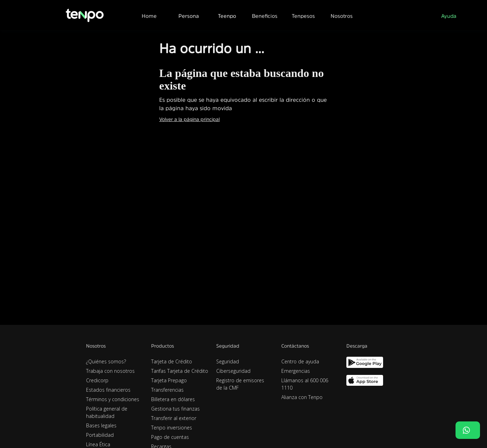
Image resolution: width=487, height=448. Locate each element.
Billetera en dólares (173, 399)
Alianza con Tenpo (302, 397)
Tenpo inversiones (172, 428)
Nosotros (342, 16)
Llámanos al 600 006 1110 (305, 384)
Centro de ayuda (300, 361)
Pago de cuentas (170, 437)
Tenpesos (303, 16)
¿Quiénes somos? (106, 361)
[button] (188, 15)
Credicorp (97, 380)
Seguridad (228, 361)
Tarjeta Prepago (169, 380)
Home (149, 16)
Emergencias (296, 371)
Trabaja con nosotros (110, 371)
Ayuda (449, 16)
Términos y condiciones (113, 399)
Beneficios (265, 16)
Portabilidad (100, 435)
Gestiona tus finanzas (175, 409)
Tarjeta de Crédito (172, 361)
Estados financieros (108, 390)
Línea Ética (98, 444)
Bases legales (101, 425)
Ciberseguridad (233, 371)
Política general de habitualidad (107, 412)
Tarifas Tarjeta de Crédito (180, 371)
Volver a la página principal (189, 119)
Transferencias (167, 390)
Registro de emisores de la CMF (240, 384)
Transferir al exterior (174, 418)
